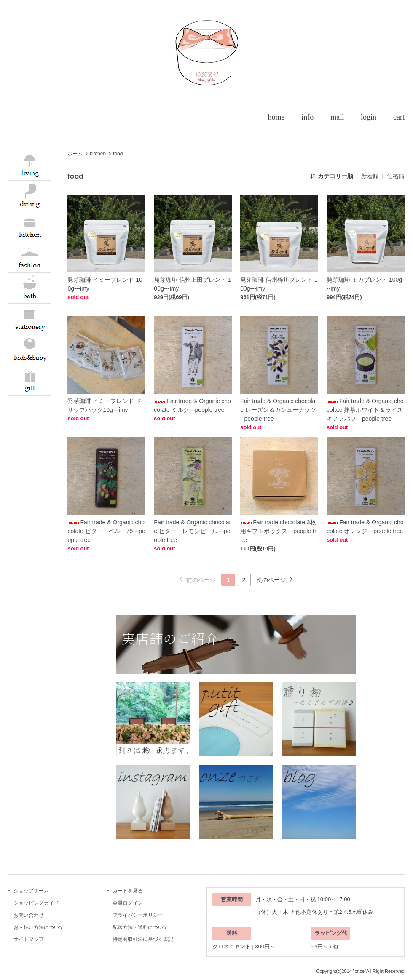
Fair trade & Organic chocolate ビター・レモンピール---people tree (192, 531)
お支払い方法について (39, 927)
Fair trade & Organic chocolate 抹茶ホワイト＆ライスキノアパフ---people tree (365, 410)
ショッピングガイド (36, 903)
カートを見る (128, 891)
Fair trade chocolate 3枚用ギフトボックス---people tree (278, 531)
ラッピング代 (331, 933)
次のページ (271, 580)
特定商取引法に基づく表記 (143, 939)
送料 (232, 933)
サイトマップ (29, 939)
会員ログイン (128, 903)
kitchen (98, 154)
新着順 (370, 176)
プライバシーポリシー (138, 915)
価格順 (396, 176)
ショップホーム (31, 891)
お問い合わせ (29, 915)
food (118, 154)
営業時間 (232, 899)
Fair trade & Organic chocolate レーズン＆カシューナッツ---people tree (279, 410)
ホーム (75, 154)
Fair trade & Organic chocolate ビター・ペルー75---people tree (106, 531)
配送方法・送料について (140, 927)
